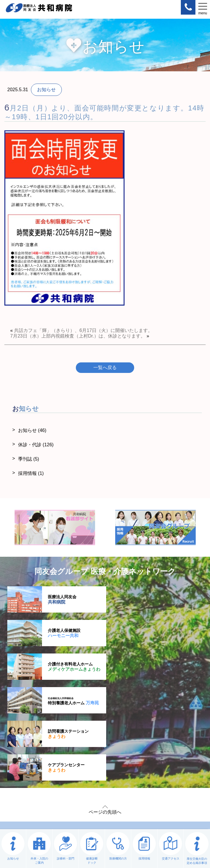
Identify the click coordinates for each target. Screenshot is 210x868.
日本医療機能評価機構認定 (149, 800)
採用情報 (31, 473)
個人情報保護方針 (51, 800)
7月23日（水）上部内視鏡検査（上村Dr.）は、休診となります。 (78, 336)
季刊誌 (29, 459)
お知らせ (32, 430)
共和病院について (52, 739)
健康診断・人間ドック (149, 739)
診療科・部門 (52, 768)
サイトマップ (96, 800)
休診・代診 (36, 445)
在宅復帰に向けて (149, 753)
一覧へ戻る (105, 368)
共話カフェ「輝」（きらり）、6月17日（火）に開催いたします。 (83, 330)
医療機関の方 (149, 768)
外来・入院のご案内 (52, 753)
